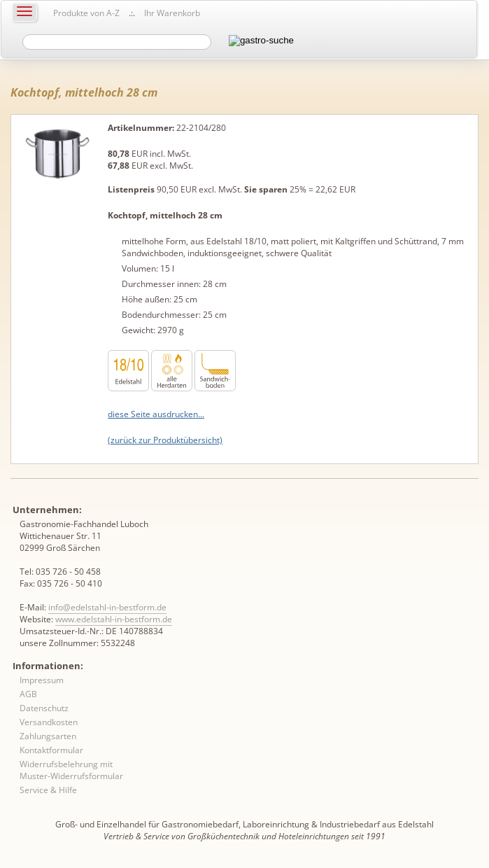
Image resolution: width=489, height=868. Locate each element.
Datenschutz (44, 708)
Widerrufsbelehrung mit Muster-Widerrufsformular (71, 770)
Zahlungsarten (48, 736)
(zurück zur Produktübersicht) (165, 440)
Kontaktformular (51, 750)
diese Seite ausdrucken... (156, 414)
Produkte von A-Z (86, 13)
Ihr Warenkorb (172, 13)
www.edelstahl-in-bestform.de (114, 619)
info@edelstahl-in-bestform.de (107, 607)
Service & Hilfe (48, 790)
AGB (28, 694)
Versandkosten (49, 722)
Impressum (42, 680)
